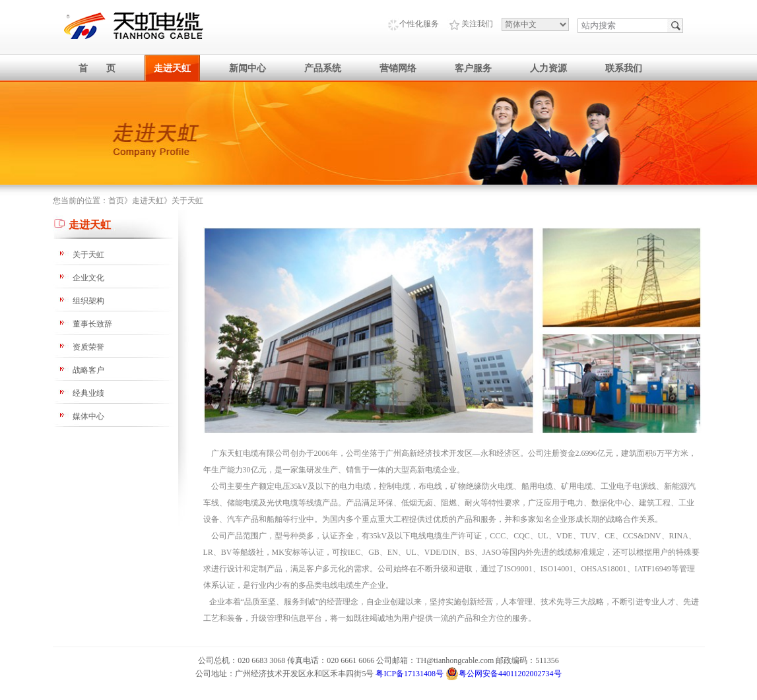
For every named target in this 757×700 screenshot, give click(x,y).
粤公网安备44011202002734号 (504, 674)
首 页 (97, 68)
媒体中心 (88, 416)
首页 (116, 201)
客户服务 (473, 68)
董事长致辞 (92, 324)
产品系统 (323, 68)
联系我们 (624, 68)
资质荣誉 (88, 347)
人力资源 (548, 68)
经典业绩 (88, 393)
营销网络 (398, 68)
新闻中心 (247, 68)
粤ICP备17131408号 (410, 674)
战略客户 (88, 370)
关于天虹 (187, 201)
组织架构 (88, 301)
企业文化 (88, 278)
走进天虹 (172, 68)
